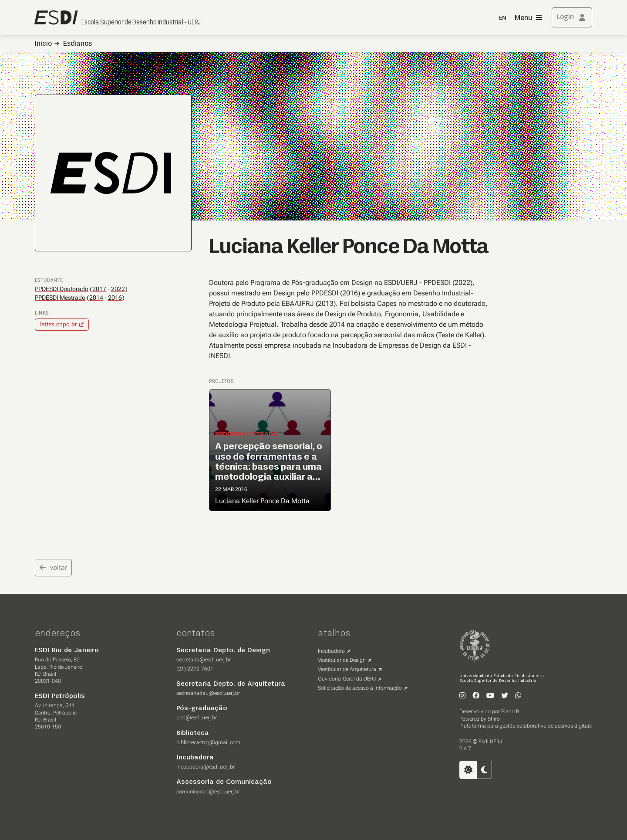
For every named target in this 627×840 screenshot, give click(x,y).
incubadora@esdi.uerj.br (206, 767)
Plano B (510, 711)
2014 (96, 298)
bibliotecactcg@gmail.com (208, 742)
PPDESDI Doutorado (62, 289)
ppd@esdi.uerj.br (197, 718)
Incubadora (331, 651)
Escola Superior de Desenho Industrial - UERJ (141, 23)
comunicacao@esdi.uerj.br (208, 792)
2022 (118, 289)
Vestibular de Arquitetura (347, 669)
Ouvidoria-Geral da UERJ (347, 679)
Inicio (43, 44)
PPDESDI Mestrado (60, 298)
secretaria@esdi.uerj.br (204, 660)
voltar (53, 567)
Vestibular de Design (342, 660)
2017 (99, 289)
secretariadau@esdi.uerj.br (208, 693)
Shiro (494, 719)
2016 (115, 298)
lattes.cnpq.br (59, 324)
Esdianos (78, 44)
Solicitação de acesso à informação (360, 688)
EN (502, 18)
